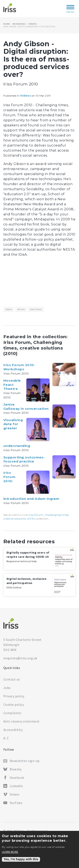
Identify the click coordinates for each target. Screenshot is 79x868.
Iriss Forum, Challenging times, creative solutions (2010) (33, 348)
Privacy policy (14, 696)
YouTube (16, 803)
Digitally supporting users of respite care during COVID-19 (28, 557)
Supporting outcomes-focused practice (24, 459)
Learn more (10, 852)
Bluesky (16, 769)
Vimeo (14, 794)
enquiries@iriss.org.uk (20, 658)
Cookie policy (14, 704)
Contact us (12, 679)
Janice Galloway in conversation (26, 407)
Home (7, 24)
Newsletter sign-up (25, 761)
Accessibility (13, 730)
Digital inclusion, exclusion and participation (26, 583)
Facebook (17, 778)
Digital (9, 309)
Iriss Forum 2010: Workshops (19, 367)
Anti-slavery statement (21, 721)
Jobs (7, 688)
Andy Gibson (36, 309)
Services (21, 309)
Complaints (12, 713)
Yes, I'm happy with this (21, 859)
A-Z (6, 738)
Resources (19, 24)
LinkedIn (16, 786)
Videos (33, 24)
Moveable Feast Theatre (12, 385)
